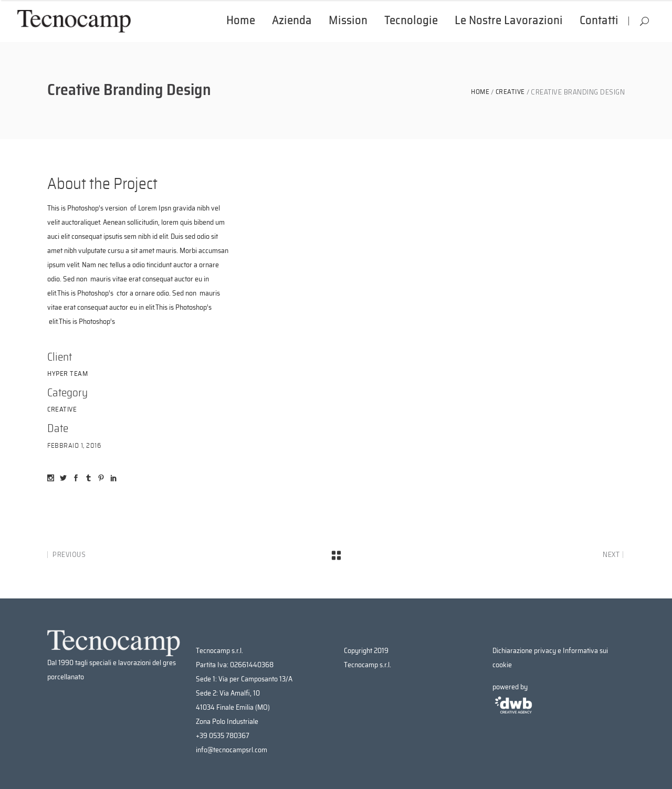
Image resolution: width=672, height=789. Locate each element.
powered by (513, 699)
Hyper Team (67, 374)
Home (480, 92)
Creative (510, 92)
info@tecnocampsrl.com (232, 750)
